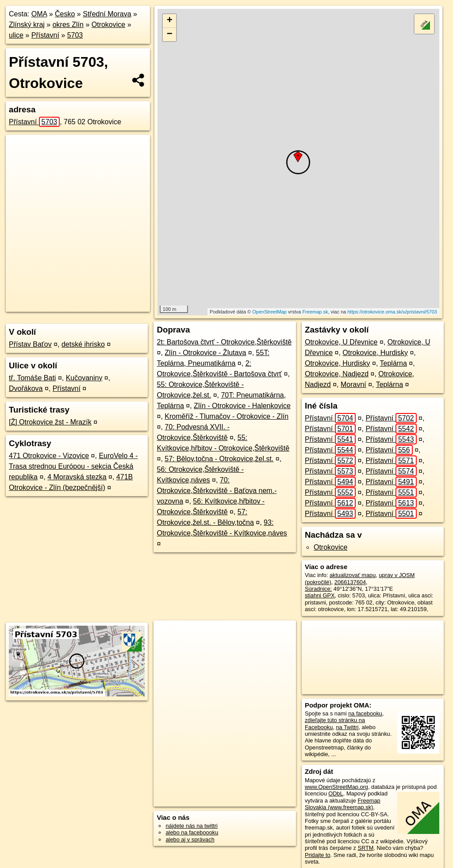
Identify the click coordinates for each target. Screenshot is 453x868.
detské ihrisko (83, 344)
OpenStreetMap (269, 312)
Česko (65, 14)
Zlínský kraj (27, 25)
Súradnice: (318, 589)
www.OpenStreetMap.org (336, 787)
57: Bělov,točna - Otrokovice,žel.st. (219, 459)
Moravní (353, 384)
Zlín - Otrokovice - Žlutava (205, 353)
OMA (39, 14)
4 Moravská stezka (77, 477)
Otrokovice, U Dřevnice (341, 342)
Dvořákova (26, 388)
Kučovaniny (84, 378)
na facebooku (365, 713)
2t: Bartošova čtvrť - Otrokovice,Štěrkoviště (224, 342)
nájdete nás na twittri (191, 826)
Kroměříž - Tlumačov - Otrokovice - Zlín (226, 416)
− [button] (170, 34)
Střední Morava (107, 14)
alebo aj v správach (190, 839)
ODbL (336, 793)
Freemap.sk (315, 312)
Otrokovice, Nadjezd (337, 374)
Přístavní (45, 35)
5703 (75, 35)
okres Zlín (68, 25)
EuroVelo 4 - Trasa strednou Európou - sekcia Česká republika (73, 466)
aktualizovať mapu (353, 575)
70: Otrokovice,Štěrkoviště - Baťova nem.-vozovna (217, 491)
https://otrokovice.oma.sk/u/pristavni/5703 (392, 312)
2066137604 (350, 582)
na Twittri (347, 727)
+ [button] (170, 21)
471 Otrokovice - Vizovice (49, 456)
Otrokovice (108, 25)
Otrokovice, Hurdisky (375, 353)
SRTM (365, 848)
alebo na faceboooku (192, 832)
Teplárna (393, 363)
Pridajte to (318, 855)
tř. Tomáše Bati (32, 378)
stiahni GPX (320, 595)
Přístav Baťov (30, 344)
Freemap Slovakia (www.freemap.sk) (343, 804)
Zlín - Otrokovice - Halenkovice (242, 406)
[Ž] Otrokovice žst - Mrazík (50, 422)
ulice (16, 35)
